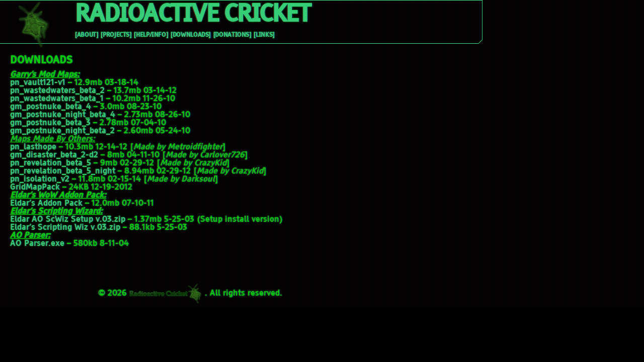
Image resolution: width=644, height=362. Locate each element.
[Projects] (116, 35)
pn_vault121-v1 (38, 83)
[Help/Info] (151, 35)
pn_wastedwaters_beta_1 (57, 99)
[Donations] (232, 35)
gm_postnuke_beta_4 (51, 107)
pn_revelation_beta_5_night (63, 171)
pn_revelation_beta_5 (51, 163)
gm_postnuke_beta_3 (50, 123)
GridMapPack (35, 188)
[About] (86, 35)
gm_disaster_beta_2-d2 (54, 155)
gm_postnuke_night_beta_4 (63, 115)
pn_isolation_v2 (40, 179)
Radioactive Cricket (192, 15)
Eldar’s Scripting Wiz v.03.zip (65, 228)
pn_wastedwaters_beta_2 (57, 91)
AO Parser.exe (37, 244)
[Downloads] (190, 35)
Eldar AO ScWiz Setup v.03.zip (68, 220)
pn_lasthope (33, 147)
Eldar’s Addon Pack (46, 204)
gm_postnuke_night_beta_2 (62, 131)
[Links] (264, 35)
